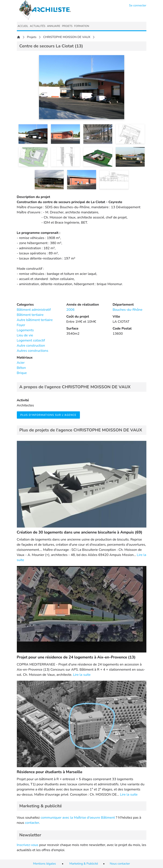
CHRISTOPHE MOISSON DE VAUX (67, 37)
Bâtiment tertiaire (30, 315)
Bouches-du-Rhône (127, 310)
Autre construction (31, 346)
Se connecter (138, 5)
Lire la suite (82, 675)
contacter (32, 823)
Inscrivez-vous (28, 845)
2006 (70, 310)
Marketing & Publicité (84, 864)
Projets (32, 37)
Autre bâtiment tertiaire (35, 320)
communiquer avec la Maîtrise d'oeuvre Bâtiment (78, 818)
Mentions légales (44, 864)
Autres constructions (33, 351)
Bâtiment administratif (34, 310)
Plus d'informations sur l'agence (48, 415)
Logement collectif (31, 340)
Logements (25, 330)
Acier (21, 363)
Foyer (21, 325)
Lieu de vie (25, 335)
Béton (21, 368)
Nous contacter (120, 864)
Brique (22, 373)
